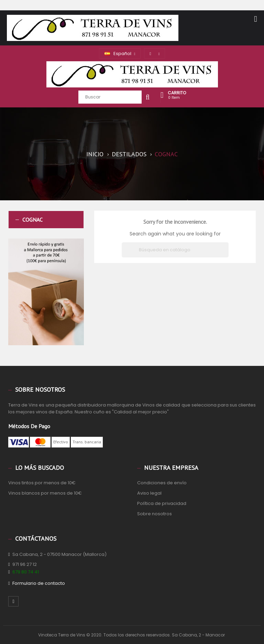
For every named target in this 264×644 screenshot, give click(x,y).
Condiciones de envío (162, 483)
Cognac (32, 220)
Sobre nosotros (155, 514)
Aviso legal (149, 493)
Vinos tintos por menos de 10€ (42, 483)
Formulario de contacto (39, 583)
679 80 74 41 (26, 572)
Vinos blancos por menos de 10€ (45, 493)
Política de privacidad (162, 503)
